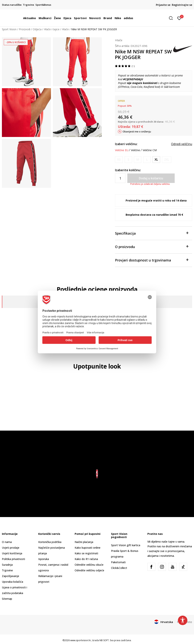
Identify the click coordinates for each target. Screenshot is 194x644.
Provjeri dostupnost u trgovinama (152, 260)
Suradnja (7, 565)
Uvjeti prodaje (11, 548)
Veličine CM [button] (150, 150)
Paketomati (118, 562)
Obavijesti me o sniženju (137, 131)
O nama (7, 542)
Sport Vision (9, 29)
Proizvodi (25, 29)
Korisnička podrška (50, 542)
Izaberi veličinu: (126, 144)
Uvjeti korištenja (12, 553)
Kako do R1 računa (86, 559)
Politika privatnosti (13, 559)
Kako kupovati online (88, 548)
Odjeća (37, 29)
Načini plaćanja (84, 542)
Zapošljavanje (11, 576)
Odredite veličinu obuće (89, 565)
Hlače (65, 29)
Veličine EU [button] (122, 150)
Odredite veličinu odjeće (89, 570)
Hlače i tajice (52, 29)
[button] (172, 18)
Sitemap (7, 599)
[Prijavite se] (179, 18)
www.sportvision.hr (81, 640)
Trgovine (7, 570)
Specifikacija (152, 233)
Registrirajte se (182, 5)
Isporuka (44, 559)
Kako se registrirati (86, 553)
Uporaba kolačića (13, 582)
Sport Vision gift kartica (126, 545)
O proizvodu (152, 246)
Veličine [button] (135, 150)
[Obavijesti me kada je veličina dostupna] (119, 160)
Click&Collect (119, 568)
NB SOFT (104, 640)
